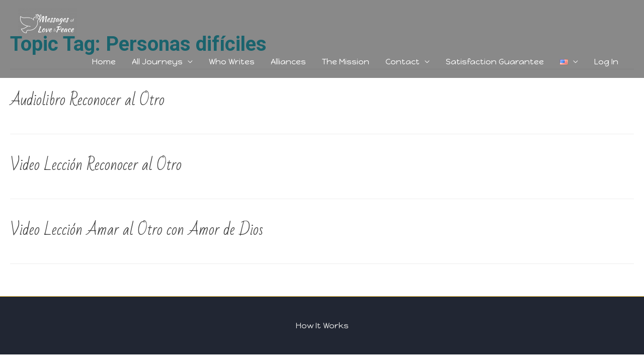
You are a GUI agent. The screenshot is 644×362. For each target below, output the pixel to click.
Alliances (288, 62)
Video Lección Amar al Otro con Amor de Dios (137, 230)
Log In (606, 62)
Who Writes (232, 62)
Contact (403, 62)
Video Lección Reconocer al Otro (96, 165)
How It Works (322, 326)
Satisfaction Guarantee (495, 62)
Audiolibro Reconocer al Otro (87, 100)
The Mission (346, 62)
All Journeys (157, 62)
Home (104, 62)
